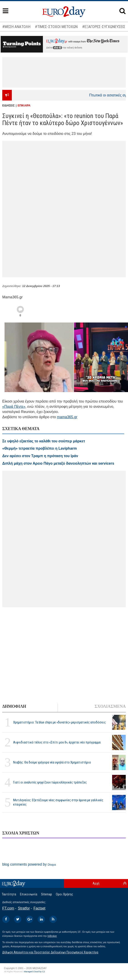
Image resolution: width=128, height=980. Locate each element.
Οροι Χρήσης (64, 894)
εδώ (57, 48)
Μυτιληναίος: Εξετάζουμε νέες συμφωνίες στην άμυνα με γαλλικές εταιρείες (58, 802)
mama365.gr (67, 417)
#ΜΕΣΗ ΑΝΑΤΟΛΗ (16, 27)
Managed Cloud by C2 (34, 972)
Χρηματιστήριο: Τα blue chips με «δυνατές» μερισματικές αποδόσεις (59, 722)
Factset (39, 908)
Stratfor (24, 908)
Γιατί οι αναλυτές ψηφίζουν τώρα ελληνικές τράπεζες (50, 782)
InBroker (52, 936)
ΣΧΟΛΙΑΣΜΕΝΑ (110, 706)
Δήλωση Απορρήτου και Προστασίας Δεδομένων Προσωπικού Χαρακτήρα (50, 952)
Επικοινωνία (29, 894)
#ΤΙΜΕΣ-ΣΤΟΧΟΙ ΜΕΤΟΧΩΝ (56, 27)
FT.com (8, 908)
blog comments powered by (29, 864)
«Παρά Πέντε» (14, 407)
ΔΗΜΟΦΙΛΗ (14, 706)
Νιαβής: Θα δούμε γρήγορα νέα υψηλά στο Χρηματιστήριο (52, 762)
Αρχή (96, 883)
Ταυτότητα (9, 894)
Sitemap (47, 894)
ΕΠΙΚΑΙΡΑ (24, 106)
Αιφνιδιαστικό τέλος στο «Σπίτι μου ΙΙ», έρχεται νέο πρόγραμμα (57, 742)
